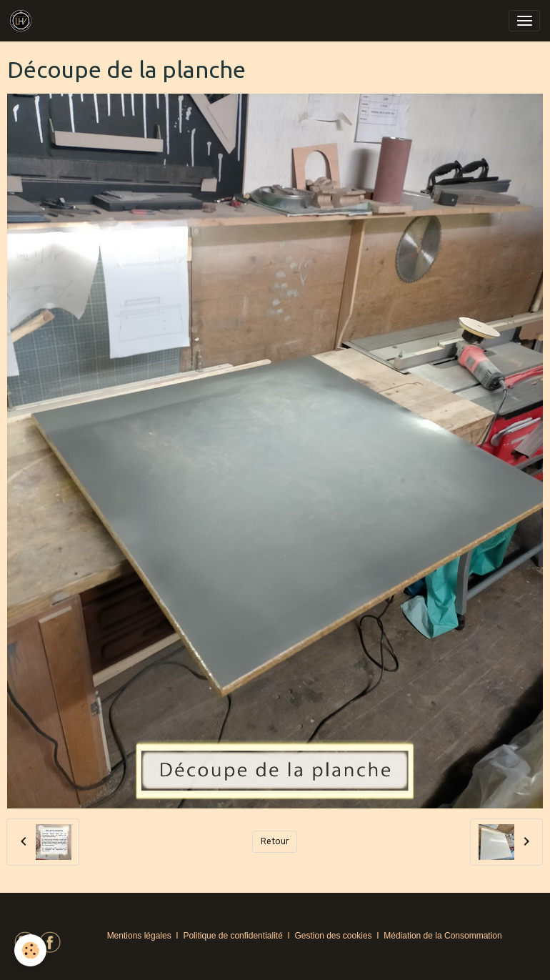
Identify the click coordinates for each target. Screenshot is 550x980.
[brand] (23, 21)
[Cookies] (30, 950)
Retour (275, 841)
